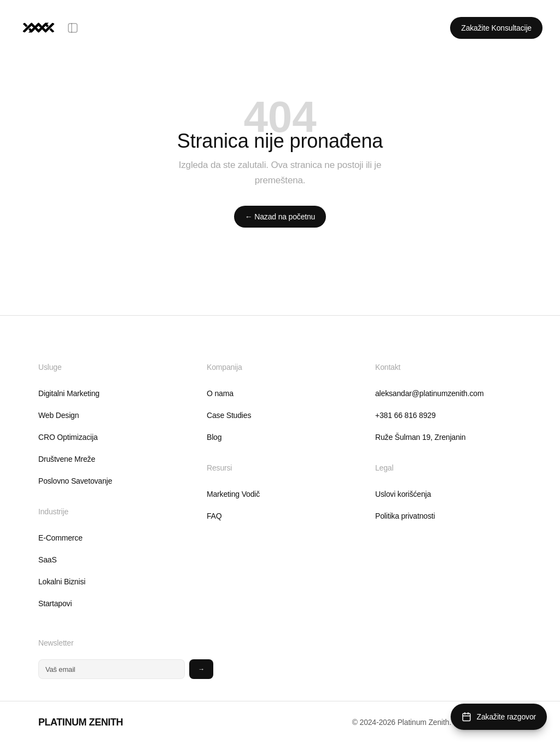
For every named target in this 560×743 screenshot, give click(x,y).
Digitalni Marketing (69, 393)
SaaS (48, 560)
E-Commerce (60, 538)
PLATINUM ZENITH (81, 722)
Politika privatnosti (405, 516)
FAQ (214, 516)
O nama (220, 393)
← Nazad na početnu (280, 217)
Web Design (59, 415)
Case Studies (229, 415)
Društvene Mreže (67, 459)
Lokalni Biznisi (62, 582)
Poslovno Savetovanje (75, 481)
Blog (214, 437)
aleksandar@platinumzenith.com (429, 393)
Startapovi (55, 603)
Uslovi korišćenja (403, 494)
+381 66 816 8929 (406, 415)
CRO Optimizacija (68, 437)
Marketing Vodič (233, 494)
